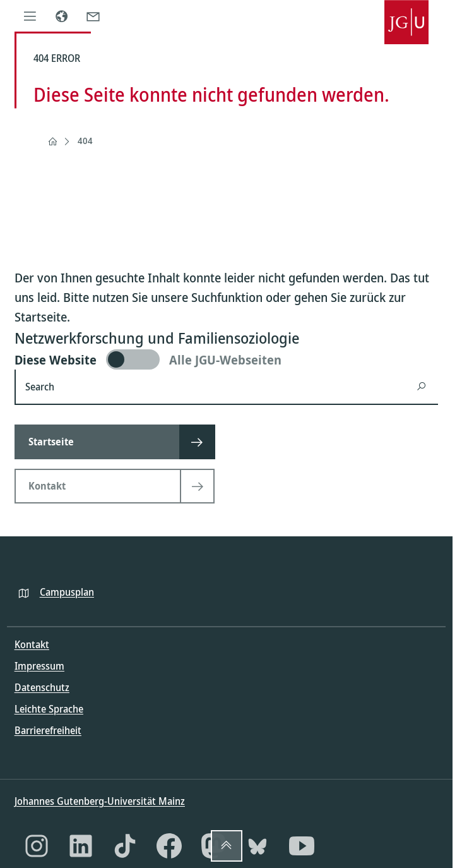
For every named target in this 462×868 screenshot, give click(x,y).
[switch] (226, 359)
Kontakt (32, 644)
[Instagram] (37, 846)
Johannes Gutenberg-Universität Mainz (100, 801)
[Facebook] (169, 846)
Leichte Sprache (49, 709)
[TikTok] (125, 846)
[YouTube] (302, 846)
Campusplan (67, 592)
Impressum (39, 666)
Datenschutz (42, 687)
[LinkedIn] (81, 846)
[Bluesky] (258, 846)
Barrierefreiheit (48, 730)
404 (85, 141)
